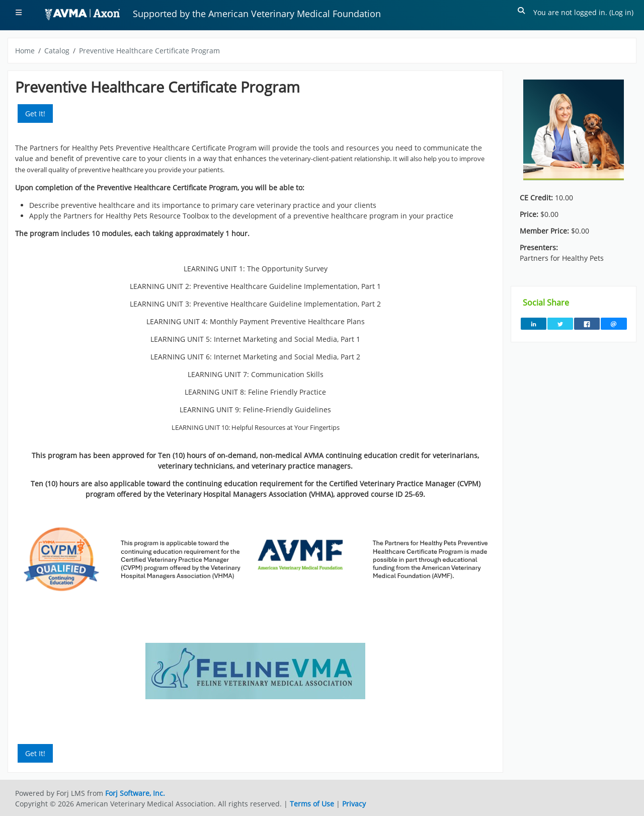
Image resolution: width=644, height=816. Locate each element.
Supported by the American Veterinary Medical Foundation (257, 14)
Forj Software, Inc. (135, 793)
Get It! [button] (35, 114)
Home (25, 51)
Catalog (57, 51)
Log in (621, 12)
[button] (522, 12)
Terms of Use (312, 804)
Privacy (354, 804)
